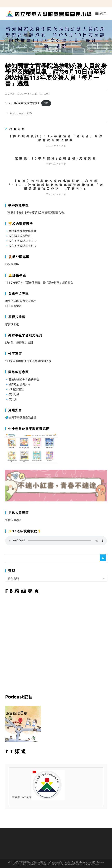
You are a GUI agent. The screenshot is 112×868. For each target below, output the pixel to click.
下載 (46, 103)
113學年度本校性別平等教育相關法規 (28, 361)
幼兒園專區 (12, 264)
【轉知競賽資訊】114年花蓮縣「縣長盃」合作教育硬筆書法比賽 (56, 138)
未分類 (46, 94)
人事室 (11, 94)
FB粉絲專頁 (56, 643)
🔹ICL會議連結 (14, 389)
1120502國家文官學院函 (22, 103)
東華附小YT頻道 (38, 797)
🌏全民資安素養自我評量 (21, 417)
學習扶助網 (12, 324)
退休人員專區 (13, 520)
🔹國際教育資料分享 (18, 384)
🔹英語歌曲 (12, 394)
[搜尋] (103, 558)
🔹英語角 (11, 399)
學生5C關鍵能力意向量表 (21, 301)
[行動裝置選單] (101, 13)
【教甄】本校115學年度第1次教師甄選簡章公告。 (36, 213)
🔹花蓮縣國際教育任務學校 (22, 379)
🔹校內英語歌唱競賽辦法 (21, 241)
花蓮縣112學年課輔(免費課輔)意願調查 (56, 158)
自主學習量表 (13, 306)
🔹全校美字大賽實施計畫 (21, 231)
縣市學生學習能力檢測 (19, 343)
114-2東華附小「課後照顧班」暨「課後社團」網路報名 (39, 283)
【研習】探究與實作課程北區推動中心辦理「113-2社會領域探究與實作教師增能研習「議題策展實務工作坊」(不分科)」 (56, 185)
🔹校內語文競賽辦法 (18, 236)
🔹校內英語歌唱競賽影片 (21, 246)
